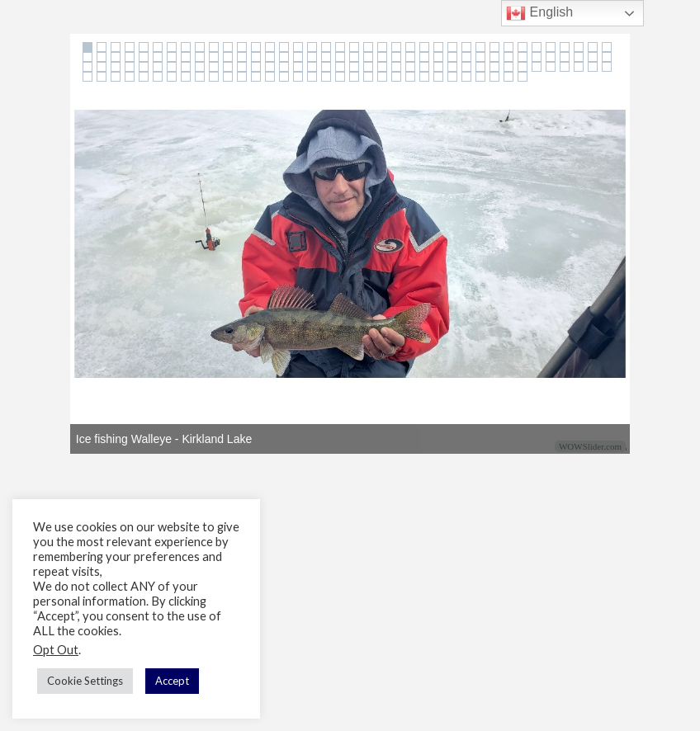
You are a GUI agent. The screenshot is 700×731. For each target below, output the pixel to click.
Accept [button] (172, 681)
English (539, 13)
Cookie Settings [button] (85, 681)
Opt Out (56, 650)
